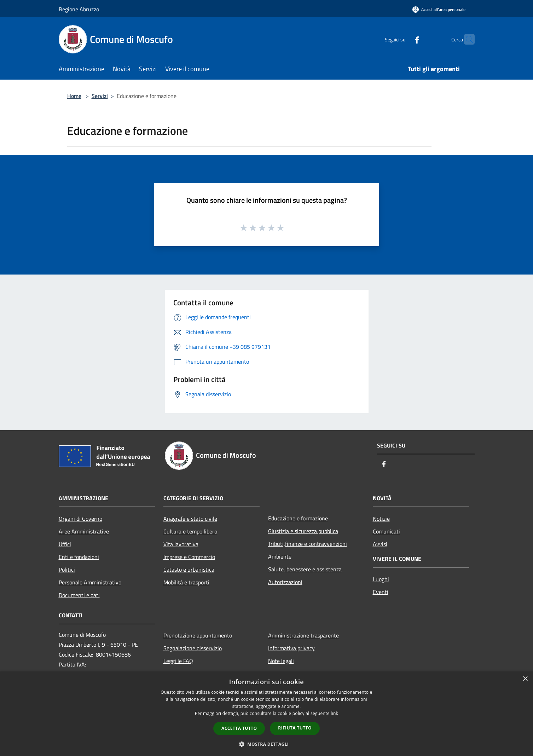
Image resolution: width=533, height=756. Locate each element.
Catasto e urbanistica (189, 570)
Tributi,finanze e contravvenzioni (308, 544)
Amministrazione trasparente (303, 635)
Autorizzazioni (285, 582)
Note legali (281, 661)
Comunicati (386, 531)
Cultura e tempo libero (190, 531)
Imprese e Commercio (189, 557)
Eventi (381, 592)
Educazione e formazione (298, 518)
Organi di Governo (80, 519)
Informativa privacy (291, 648)
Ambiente (280, 556)
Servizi (100, 96)
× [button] (525, 679)
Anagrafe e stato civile (190, 519)
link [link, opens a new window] (334, 713)
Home (74, 96)
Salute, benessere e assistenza (305, 569)
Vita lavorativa (181, 544)
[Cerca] (466, 39)
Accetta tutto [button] (239, 728)
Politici (67, 570)
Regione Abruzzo (79, 9)
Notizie (381, 519)
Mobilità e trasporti (186, 582)
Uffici (65, 544)
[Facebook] (403, 39)
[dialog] (266, 714)
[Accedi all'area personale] (439, 9)
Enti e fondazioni (79, 557)
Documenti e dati (79, 595)
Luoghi (381, 579)
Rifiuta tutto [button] (295, 728)
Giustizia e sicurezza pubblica (303, 531)
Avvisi (380, 544)
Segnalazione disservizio (193, 648)
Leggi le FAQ (178, 661)
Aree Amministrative (84, 531)
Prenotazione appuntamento (198, 635)
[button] (267, 744)
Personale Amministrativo (90, 582)
